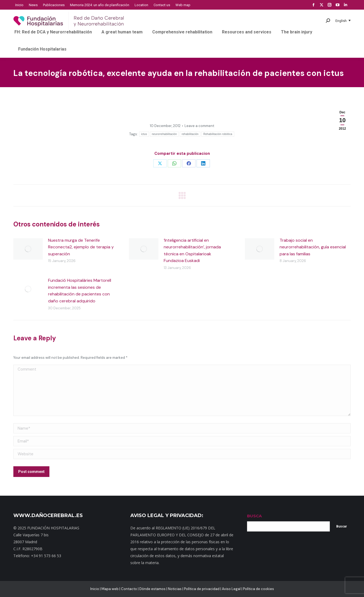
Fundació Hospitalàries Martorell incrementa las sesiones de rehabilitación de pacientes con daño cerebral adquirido (80, 291)
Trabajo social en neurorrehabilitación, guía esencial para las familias (313, 247)
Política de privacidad (202, 589)
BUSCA (254, 516)
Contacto (129, 589)
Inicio (95, 589)
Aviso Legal (231, 589)
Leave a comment (199, 126)
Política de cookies (259, 589)
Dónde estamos (152, 589)
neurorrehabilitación (165, 134)
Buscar (342, 526)
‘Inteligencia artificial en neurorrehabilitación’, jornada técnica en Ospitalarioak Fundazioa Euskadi (192, 251)
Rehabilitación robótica (218, 134)
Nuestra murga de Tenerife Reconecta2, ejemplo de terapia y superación (81, 247)
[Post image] (28, 249)
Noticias (175, 589)
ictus (144, 134)
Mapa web (110, 589)
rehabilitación (190, 134)
